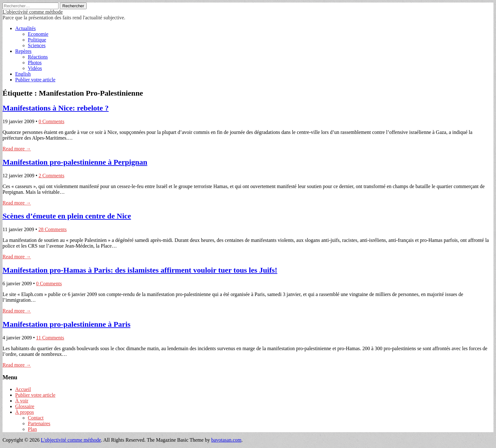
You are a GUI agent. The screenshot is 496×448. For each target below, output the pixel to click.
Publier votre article (35, 80)
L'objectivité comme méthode (33, 12)
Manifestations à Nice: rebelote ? (56, 108)
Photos (35, 63)
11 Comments (50, 338)
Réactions (38, 57)
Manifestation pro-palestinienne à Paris (66, 324)
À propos (25, 412)
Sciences (37, 45)
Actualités (25, 28)
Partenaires (39, 423)
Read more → (17, 149)
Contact (36, 418)
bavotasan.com (226, 440)
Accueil (23, 389)
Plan (32, 429)
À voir (22, 401)
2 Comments (51, 176)
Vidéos (35, 68)
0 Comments (51, 121)
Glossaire (25, 406)
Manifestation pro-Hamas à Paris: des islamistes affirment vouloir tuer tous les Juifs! (140, 270)
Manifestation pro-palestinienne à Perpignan (75, 162)
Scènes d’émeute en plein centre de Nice (67, 216)
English (23, 74)
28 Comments (52, 229)
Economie (38, 34)
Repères (23, 51)
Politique (37, 40)
